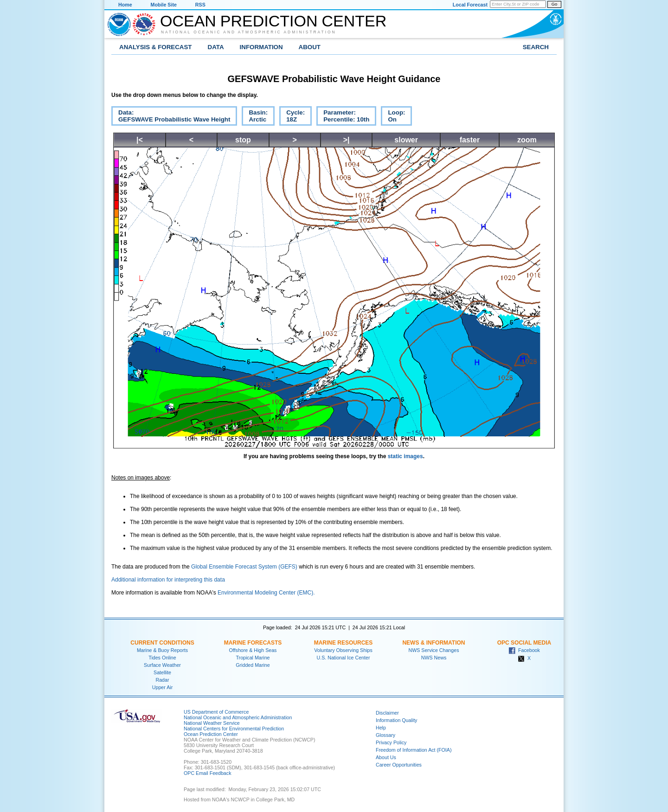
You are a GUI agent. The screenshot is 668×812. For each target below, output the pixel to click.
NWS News (434, 658)
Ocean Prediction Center (273, 21)
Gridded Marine (253, 665)
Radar (162, 680)
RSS (200, 5)
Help (381, 728)
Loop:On (393, 117)
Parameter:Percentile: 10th (343, 117)
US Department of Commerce (216, 712)
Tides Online (162, 658)
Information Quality (396, 720)
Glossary (385, 735)
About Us (386, 757)
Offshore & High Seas (253, 650)
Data (216, 47)
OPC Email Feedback (207, 773)
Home (125, 5)
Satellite (162, 672)
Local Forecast (470, 5)
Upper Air (162, 687)
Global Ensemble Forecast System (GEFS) (244, 567)
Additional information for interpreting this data (168, 580)
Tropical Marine (253, 658)
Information (261, 47)
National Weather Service (212, 723)
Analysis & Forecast (156, 47)
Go (554, 4)
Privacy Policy (391, 742)
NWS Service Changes (434, 650)
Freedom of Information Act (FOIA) (414, 750)
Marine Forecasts (253, 643)
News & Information (434, 643)
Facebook (524, 650)
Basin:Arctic (255, 117)
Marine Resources (344, 643)
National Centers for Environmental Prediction (234, 729)
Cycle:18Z (292, 117)
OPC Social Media (524, 643)
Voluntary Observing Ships (343, 650)
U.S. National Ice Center (344, 658)
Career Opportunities (399, 765)
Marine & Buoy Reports (162, 650)
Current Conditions (162, 643)
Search (536, 47)
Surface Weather (162, 665)
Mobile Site (164, 5)
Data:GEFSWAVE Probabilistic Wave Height (171, 117)
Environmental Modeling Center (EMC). (266, 593)
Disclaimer (387, 713)
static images (405, 456)
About (310, 47)
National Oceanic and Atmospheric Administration (249, 32)
